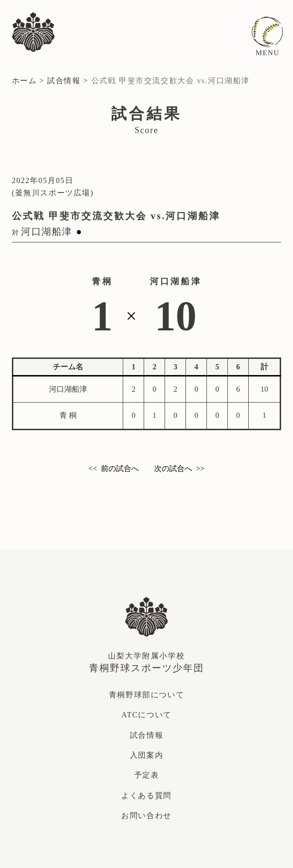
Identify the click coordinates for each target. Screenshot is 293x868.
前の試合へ (120, 468)
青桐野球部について (146, 695)
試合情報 (64, 81)
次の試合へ (173, 468)
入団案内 (146, 755)
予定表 (147, 775)
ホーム (24, 81)
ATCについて (146, 715)
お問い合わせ (146, 815)
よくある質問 (146, 796)
